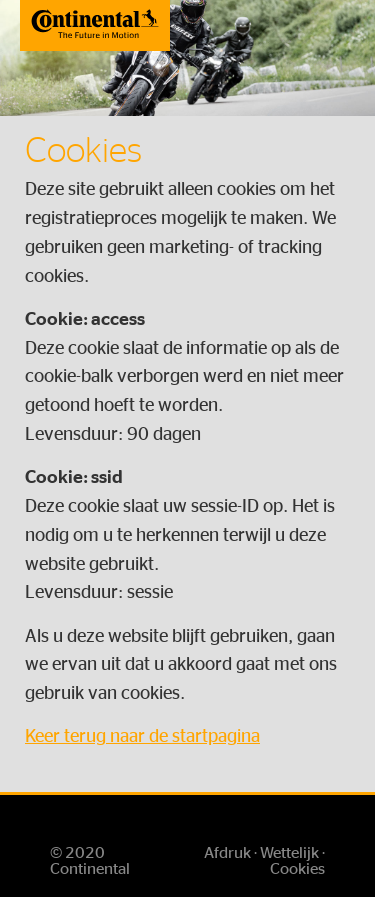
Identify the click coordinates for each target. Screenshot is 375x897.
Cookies (297, 869)
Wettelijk (289, 853)
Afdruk (227, 853)
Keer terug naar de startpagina (142, 737)
